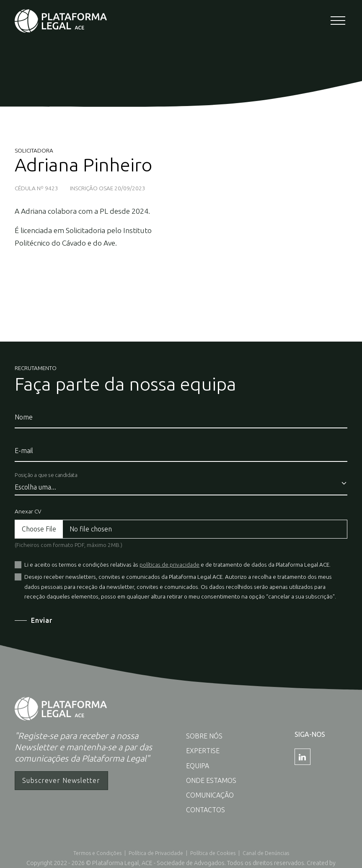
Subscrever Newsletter (61, 780)
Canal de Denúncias (266, 853)
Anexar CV (28, 511)
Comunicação (210, 795)
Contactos (206, 810)
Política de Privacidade (156, 853)
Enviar (42, 620)
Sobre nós (204, 736)
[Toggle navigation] (339, 21)
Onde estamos (211, 780)
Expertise (203, 751)
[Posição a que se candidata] (181, 484)
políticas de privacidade (169, 565)
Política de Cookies (213, 853)
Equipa (198, 766)
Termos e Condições (97, 853)
